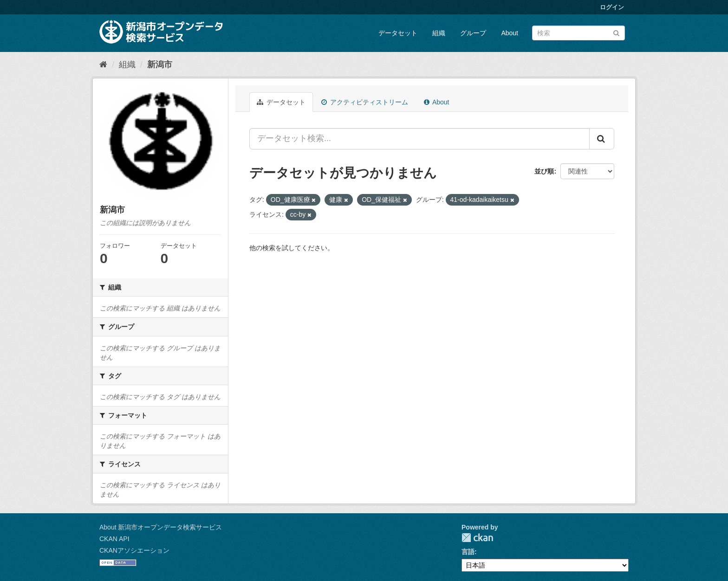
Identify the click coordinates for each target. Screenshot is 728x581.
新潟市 (160, 65)
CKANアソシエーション (134, 550)
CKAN (477, 538)
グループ (473, 33)
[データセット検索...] (419, 139)
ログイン (612, 7)
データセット (398, 33)
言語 (468, 552)
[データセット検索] (578, 33)
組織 (439, 33)
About (510, 33)
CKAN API (114, 539)
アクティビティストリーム (365, 102)
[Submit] (616, 32)
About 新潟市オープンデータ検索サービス (161, 527)
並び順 (544, 171)
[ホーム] (103, 65)
